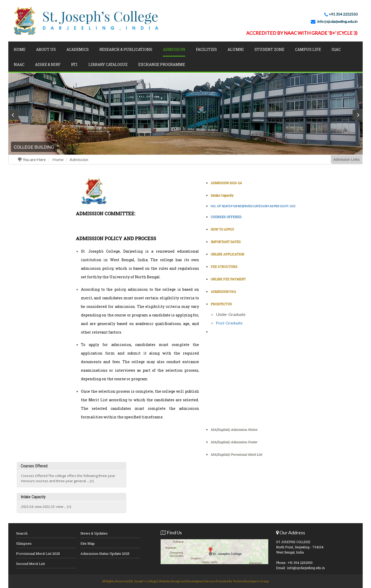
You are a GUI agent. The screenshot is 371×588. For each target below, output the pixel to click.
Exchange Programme (162, 64)
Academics (78, 49)
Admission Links (346, 160)
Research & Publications (126, 49)
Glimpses (24, 543)
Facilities (206, 49)
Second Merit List (30, 564)
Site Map (88, 543)
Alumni (236, 49)
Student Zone (269, 49)
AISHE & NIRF (48, 64)
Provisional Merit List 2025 (38, 554)
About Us (46, 49)
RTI (74, 64)
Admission (79, 159)
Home (20, 49)
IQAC (336, 49)
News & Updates (94, 533)
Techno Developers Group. (251, 581)
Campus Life (308, 49)
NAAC (19, 64)
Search (22, 533)
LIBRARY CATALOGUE (108, 64)
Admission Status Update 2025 (105, 554)
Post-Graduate (229, 323)
